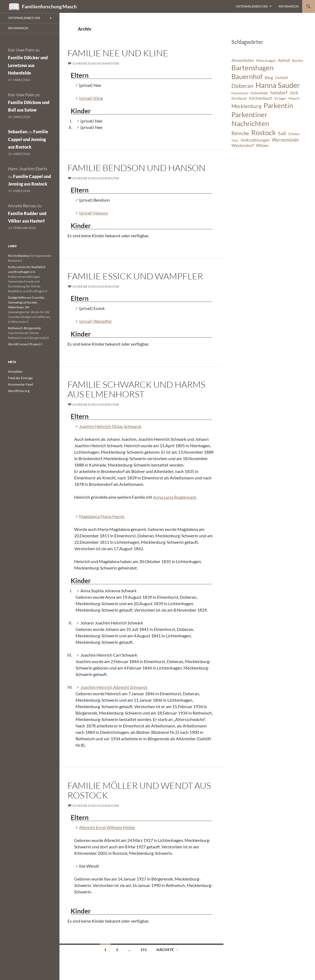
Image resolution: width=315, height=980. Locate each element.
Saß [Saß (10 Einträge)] (282, 133)
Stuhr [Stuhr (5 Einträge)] (235, 140)
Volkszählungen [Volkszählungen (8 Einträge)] (255, 140)
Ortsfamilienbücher (252, 6)
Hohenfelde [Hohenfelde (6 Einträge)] (259, 93)
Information (289, 6)
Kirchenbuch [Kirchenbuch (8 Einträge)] (261, 98)
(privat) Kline (91, 98)
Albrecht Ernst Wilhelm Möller (107, 827)
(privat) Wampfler (95, 321)
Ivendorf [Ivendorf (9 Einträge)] (279, 93)
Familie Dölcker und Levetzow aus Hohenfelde (28, 65)
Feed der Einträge (20, 378)
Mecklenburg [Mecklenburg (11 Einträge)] (246, 106)
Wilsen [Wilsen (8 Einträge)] (262, 145)
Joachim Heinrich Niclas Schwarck (110, 426)
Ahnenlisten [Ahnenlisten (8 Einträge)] (243, 60)
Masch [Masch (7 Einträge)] (294, 98)
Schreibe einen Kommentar (96, 63)
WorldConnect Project (24, 344)
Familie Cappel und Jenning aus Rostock (28, 139)
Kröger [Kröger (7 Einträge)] (280, 98)
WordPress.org (19, 391)
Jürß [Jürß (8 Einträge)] (294, 93)
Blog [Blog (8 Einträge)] (269, 77)
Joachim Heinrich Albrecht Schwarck (114, 687)
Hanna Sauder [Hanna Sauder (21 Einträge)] (278, 85)
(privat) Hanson (93, 213)
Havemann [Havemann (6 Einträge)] (240, 93)
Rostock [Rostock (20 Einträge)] (264, 132)
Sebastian (18, 132)
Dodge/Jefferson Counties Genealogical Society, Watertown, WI (26, 302)
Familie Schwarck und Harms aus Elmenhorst (136, 389)
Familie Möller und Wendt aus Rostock (139, 790)
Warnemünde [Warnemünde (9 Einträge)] (285, 140)
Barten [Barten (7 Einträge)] (298, 60)
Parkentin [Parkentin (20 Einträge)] (278, 105)
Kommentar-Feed (20, 384)
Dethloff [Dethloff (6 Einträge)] (281, 78)
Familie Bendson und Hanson (136, 168)
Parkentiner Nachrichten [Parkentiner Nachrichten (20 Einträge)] (250, 119)
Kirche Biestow (19, 256)
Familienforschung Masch (49, 6)
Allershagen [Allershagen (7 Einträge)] (266, 60)
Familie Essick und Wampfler (135, 276)
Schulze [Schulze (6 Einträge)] (294, 134)
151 (144, 950)
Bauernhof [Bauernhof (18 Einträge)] (247, 76)
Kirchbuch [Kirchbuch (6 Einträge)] (239, 99)
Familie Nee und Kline (118, 53)
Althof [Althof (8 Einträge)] (284, 60)
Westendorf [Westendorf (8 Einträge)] (243, 145)
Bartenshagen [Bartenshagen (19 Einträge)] (252, 68)
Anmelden (15, 371)
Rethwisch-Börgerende (24, 328)
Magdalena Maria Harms (102, 516)
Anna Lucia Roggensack (175, 497)
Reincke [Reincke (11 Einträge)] (240, 133)
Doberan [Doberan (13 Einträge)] (242, 86)
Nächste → (167, 950)
